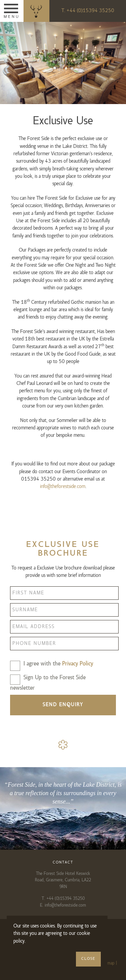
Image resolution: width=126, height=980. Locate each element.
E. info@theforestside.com (63, 905)
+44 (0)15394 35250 (66, 899)
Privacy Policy (78, 664)
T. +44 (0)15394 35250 (88, 11)
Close (88, 959)
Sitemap (108, 963)
